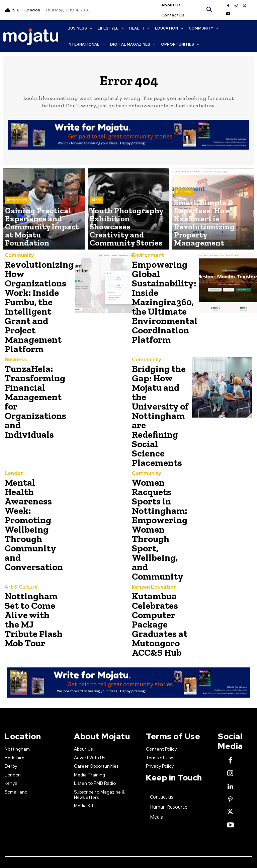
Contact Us (24, 839)
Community (17, 256)
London (13, 420)
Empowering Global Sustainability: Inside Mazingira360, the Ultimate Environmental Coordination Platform (160, 296)
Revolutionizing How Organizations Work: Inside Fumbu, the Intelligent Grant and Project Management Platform (35, 300)
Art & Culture (19, 509)
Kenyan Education (152, 503)
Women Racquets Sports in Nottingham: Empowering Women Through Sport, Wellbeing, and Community (160, 461)
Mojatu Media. (132, 795)
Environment (146, 256)
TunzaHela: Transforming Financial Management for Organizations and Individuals (32, 383)
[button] (209, 10)
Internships (17, 225)
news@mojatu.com (155, 848)
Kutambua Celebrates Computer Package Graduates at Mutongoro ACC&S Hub (156, 535)
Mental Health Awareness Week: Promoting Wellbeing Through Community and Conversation (32, 461)
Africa (97, 220)
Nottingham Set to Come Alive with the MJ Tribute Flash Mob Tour (33, 533)
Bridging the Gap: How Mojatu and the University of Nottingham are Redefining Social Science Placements (160, 383)
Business (184, 220)
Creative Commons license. (218, 804)
